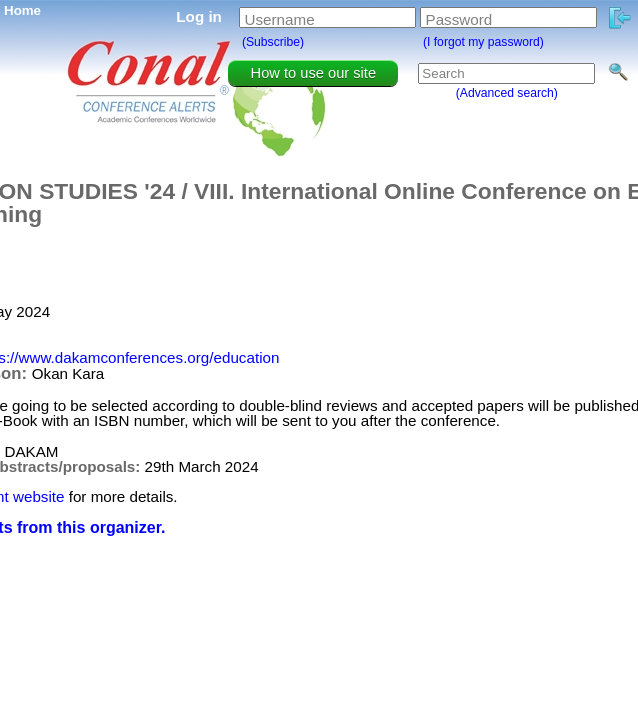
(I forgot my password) (483, 42)
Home (22, 10)
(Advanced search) (507, 93)
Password (459, 19)
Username (280, 19)
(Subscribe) (273, 42)
